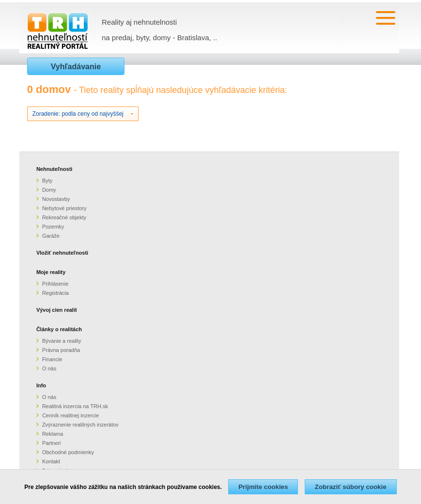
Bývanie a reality (62, 341)
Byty (47, 181)
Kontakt (51, 461)
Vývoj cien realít (57, 310)
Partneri (52, 443)
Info (41, 385)
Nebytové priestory (64, 208)
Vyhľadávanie (76, 67)
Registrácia (55, 293)
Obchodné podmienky (68, 452)
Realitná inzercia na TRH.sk (75, 406)
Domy (49, 190)
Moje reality (51, 272)
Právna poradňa (61, 350)
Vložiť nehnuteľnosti (62, 253)
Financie (52, 359)
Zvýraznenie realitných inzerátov (80, 425)
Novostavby (56, 199)
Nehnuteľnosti (55, 169)
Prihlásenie (55, 284)
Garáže (51, 236)
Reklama (53, 434)
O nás (49, 368)
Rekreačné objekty (64, 217)
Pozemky (53, 227)
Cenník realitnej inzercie (70, 415)
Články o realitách (59, 329)
